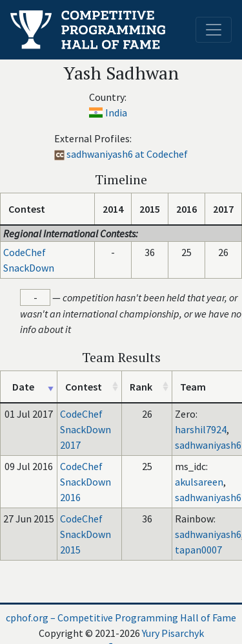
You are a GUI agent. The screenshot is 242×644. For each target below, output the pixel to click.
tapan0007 (198, 550)
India (116, 113)
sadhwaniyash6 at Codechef (127, 154)
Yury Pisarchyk (173, 633)
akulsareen (199, 482)
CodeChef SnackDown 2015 (86, 534)
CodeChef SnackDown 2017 (86, 429)
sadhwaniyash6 (208, 445)
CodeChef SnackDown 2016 (86, 482)
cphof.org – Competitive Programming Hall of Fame (121, 617)
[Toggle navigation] (214, 30)
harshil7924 (201, 429)
